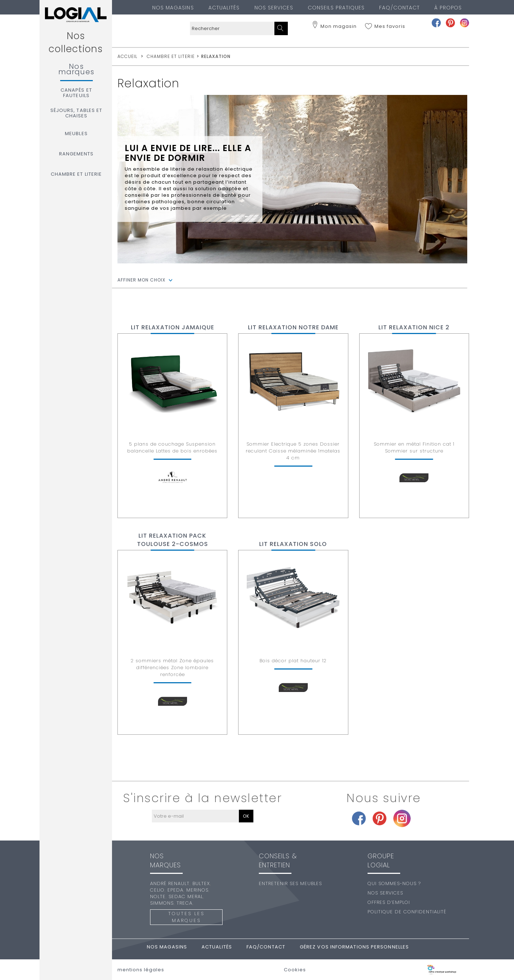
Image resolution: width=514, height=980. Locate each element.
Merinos (197, 890)
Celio (157, 890)
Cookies (295, 970)
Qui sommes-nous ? (394, 883)
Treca (185, 903)
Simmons (162, 903)
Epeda (175, 890)
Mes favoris (390, 26)
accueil (127, 56)
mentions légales (141, 970)
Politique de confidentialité (407, 912)
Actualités (224, 8)
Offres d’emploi (389, 902)
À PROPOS (448, 8)
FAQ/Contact (399, 8)
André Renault (170, 883)
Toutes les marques (186, 917)
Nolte (158, 896)
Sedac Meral (186, 896)
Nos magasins (173, 8)
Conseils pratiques (336, 8)
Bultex (201, 883)
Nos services (274, 8)
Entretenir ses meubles (290, 883)
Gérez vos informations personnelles (354, 947)
